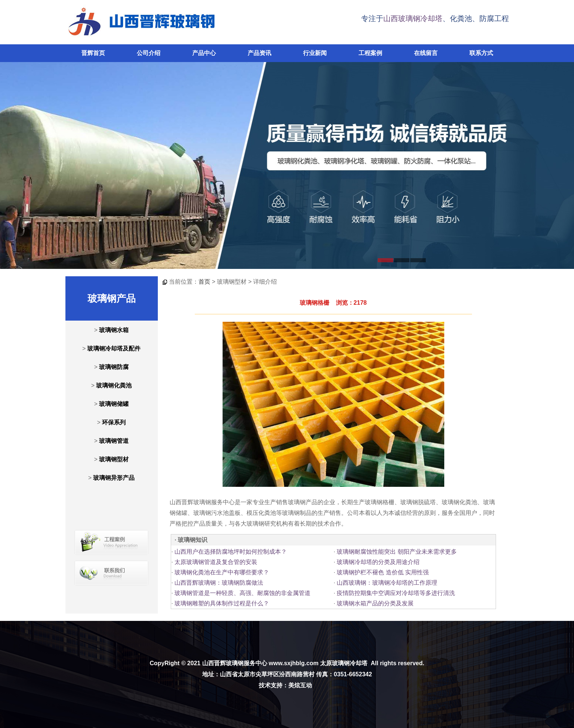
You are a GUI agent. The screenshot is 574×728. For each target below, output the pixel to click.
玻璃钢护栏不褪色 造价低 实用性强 (383, 572)
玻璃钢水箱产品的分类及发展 (375, 603)
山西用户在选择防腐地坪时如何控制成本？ (231, 552)
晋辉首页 (93, 53)
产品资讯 (259, 53)
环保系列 (114, 422)
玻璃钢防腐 (114, 367)
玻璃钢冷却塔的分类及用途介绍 (378, 562)
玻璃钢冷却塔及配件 (114, 348)
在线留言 (426, 53)
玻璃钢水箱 (114, 330)
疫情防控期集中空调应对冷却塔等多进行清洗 (396, 593)
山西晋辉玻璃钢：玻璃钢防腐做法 (219, 583)
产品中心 (204, 53)
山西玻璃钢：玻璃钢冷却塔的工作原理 (387, 583)
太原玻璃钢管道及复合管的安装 (216, 562)
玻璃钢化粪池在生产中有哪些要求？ (222, 572)
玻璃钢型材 (114, 459)
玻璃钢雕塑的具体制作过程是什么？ (222, 603)
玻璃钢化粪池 (114, 385)
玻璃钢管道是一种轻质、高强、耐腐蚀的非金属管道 (242, 593)
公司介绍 (149, 53)
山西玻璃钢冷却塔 (413, 18)
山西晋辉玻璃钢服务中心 (235, 663)
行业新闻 (315, 53)
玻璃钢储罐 (114, 404)
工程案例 (370, 53)
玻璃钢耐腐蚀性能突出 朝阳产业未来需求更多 (397, 552)
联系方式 (481, 53)
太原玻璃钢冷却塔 (344, 663)
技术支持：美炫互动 (285, 685)
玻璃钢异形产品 (114, 478)
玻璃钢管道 (114, 441)
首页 (204, 282)
